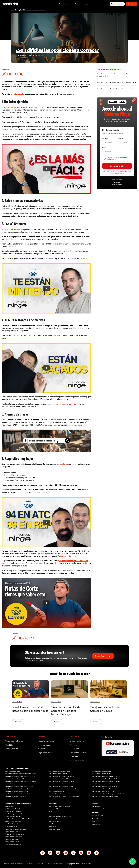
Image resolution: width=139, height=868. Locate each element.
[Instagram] (50, 853)
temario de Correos (12, 229)
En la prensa (74, 749)
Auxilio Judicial (96, 806)
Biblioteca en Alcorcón (78, 760)
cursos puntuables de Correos (68, 404)
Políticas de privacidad (55, 864)
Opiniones (73, 745)
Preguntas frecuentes (46, 741)
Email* (104, 148)
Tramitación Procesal (98, 809)
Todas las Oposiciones (14, 741)
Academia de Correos (67, 556)
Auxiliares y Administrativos (17, 768)
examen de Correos (11, 107)
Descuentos (42, 749)
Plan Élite (9, 745)
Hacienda (95, 812)
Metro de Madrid (96, 824)
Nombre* (105, 138)
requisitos (63, 464)
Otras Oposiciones (99, 819)
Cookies (30, 864)
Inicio (13, 10)
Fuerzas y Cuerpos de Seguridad (18, 804)
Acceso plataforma (77, 741)
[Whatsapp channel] (96, 853)
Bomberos (53, 804)
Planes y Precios (12, 749)
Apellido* (121, 138)
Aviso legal (40, 864)
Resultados (74, 756)
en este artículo (17, 94)
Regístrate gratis (117, 166)
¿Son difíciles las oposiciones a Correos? (32, 10)
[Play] (46, 169)
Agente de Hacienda (97, 815)
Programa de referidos (46, 753)
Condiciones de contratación (14, 864)
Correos (94, 822)
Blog (17, 10)
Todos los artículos (45, 745)
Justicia (95, 804)
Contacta (108, 737)
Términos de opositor (78, 753)
